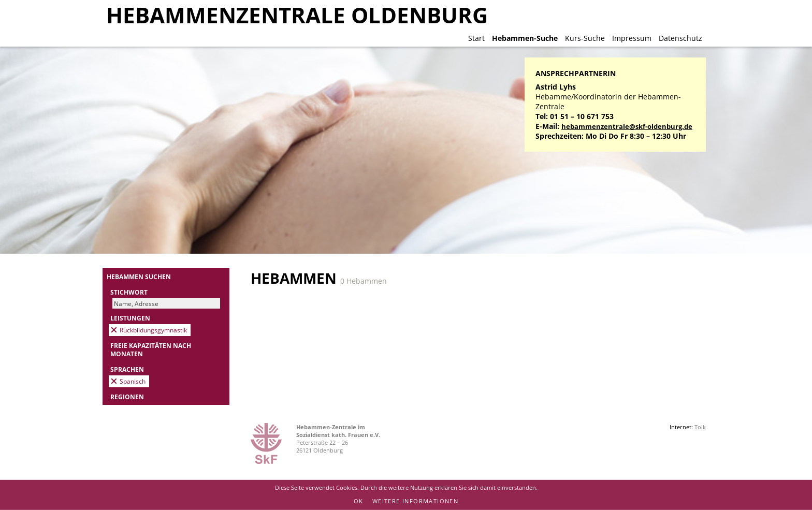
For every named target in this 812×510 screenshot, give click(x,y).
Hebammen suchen (139, 276)
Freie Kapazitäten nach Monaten (151, 349)
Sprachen (127, 369)
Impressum (632, 38)
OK (359, 501)
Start (476, 38)
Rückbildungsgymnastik (153, 330)
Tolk (700, 427)
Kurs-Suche (585, 38)
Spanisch (133, 381)
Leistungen (130, 318)
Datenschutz (680, 38)
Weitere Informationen (415, 501)
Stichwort (129, 292)
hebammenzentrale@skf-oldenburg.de (627, 127)
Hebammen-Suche (525, 38)
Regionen (127, 397)
